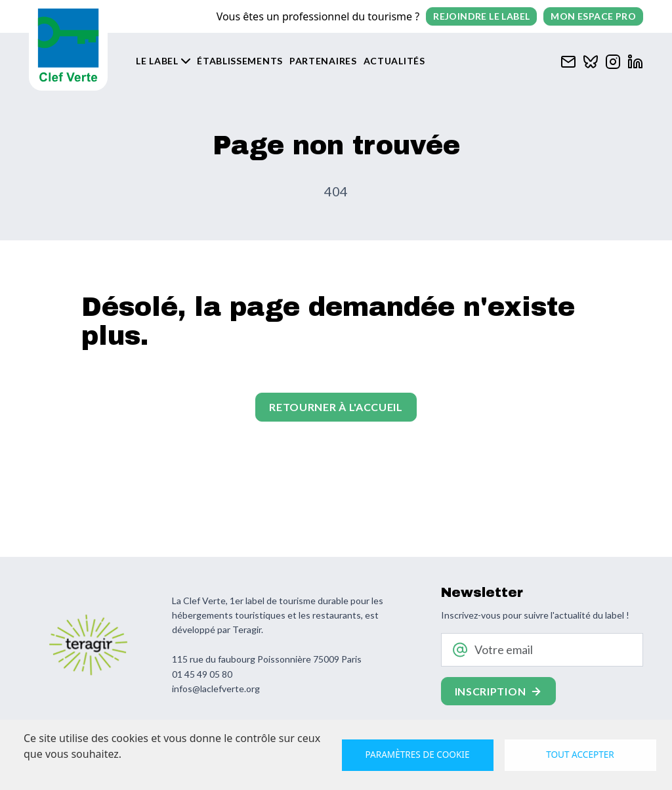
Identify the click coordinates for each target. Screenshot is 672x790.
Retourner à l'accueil (336, 407)
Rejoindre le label (481, 16)
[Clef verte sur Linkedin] (635, 60)
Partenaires (323, 61)
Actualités (394, 61)
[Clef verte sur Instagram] (613, 60)
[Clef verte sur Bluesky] (591, 60)
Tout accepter (580, 754)
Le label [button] (157, 61)
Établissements (240, 61)
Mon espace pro (593, 16)
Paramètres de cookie (418, 754)
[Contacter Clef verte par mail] (568, 60)
